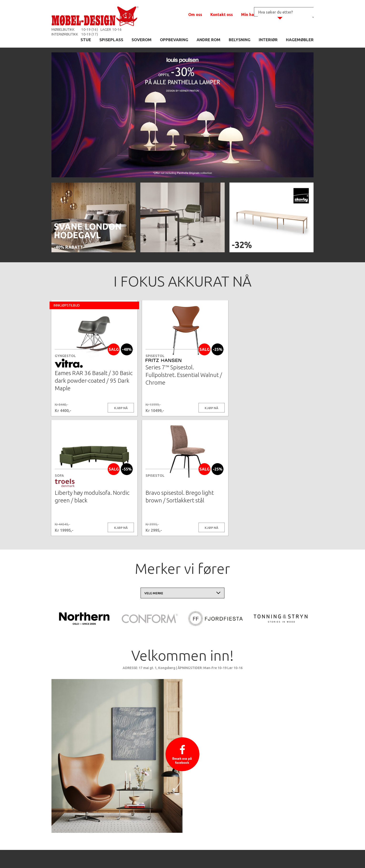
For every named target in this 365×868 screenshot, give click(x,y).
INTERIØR (268, 40)
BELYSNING (240, 40)
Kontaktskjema (247, 857)
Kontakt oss (222, 14)
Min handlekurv (256, 14)
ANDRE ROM (208, 40)
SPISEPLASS (111, 40)
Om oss (195, 14)
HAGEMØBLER (300, 40)
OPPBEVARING (174, 40)
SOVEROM (142, 40)
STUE (86, 40)
